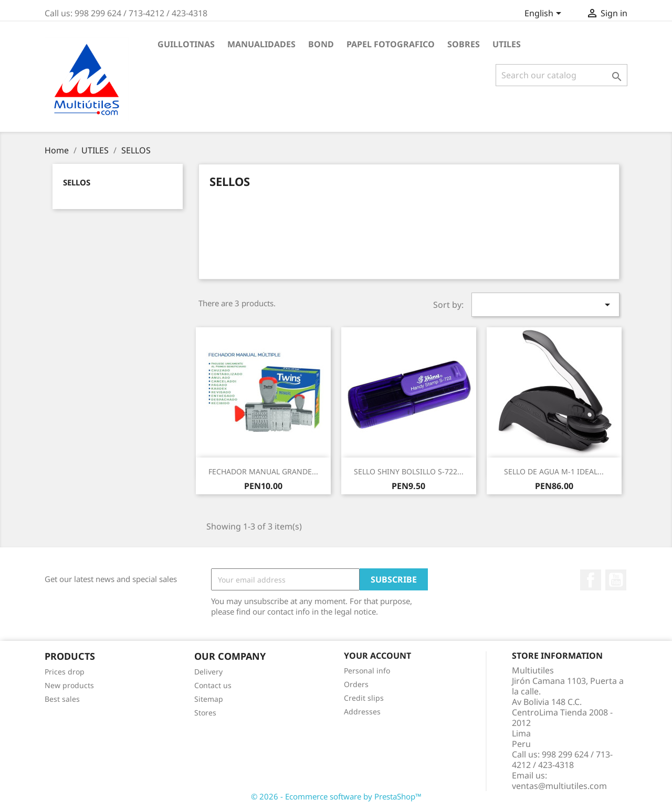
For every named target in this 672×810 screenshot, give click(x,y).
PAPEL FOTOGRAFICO (391, 44)
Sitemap (209, 699)
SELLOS (77, 182)
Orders (356, 684)
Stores (205, 713)
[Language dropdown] (545, 14)
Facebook (591, 580)
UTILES (507, 44)
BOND (321, 44)
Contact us (213, 685)
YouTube (616, 580)
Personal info (367, 671)
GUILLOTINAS (186, 44)
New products (69, 685)
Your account (377, 656)
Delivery (208, 672)
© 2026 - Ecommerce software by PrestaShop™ (336, 796)
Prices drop (65, 672)
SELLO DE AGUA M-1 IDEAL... (554, 471)
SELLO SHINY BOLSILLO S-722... (409, 471)
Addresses (362, 712)
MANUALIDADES (261, 44)
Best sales (62, 699)
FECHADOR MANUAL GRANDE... (263, 471)
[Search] (561, 75)
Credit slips (364, 698)
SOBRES (464, 44)
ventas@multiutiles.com (559, 786)
